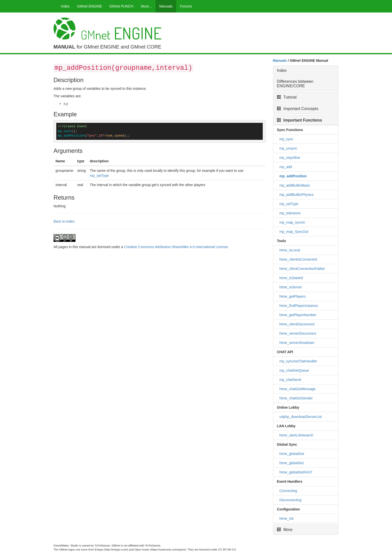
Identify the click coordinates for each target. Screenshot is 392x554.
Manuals (166, 6)
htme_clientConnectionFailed (302, 269)
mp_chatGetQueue (294, 370)
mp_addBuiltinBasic (295, 185)
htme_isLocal (290, 250)
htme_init (287, 518)
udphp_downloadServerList (301, 417)
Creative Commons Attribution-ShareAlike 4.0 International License (176, 247)
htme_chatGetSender (296, 398)
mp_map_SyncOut (294, 232)
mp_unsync (288, 148)
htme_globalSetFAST (296, 472)
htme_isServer (291, 287)
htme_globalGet (292, 454)
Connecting (288, 491)
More (285, 530)
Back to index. (64, 221)
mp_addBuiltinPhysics (297, 195)
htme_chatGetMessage (298, 389)
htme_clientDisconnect (297, 324)
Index (65, 6)
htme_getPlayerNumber (298, 315)
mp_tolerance (290, 213)
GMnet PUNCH (121, 6)
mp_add (286, 167)
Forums (186, 6)
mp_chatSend (290, 380)
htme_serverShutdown (297, 343)
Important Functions (300, 120)
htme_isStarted (291, 278)
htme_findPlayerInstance (299, 306)
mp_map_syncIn (292, 222)
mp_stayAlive (290, 158)
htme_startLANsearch (296, 435)
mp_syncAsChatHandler (298, 361)
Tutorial (287, 97)
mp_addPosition (293, 176)
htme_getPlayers (293, 296)
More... (146, 6)
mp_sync (286, 139)
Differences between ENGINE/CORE (295, 84)
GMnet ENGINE (89, 6)
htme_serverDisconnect (298, 333)
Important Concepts (298, 109)
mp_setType (99, 176)
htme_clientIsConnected (298, 259)
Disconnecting (290, 500)
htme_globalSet (292, 463)
